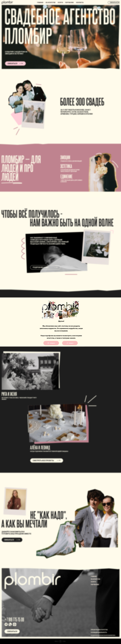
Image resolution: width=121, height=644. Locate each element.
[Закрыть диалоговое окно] (119, 2)
